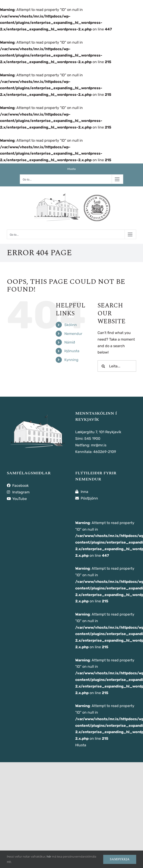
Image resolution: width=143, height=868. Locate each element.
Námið (70, 342)
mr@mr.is (99, 445)
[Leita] (103, 366)
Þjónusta (72, 351)
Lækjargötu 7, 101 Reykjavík (98, 432)
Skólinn (71, 325)
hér (49, 857)
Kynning (71, 360)
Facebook (18, 486)
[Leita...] (117, 366)
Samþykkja (120, 859)
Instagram (18, 492)
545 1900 (92, 439)
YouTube (17, 499)
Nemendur (73, 334)
